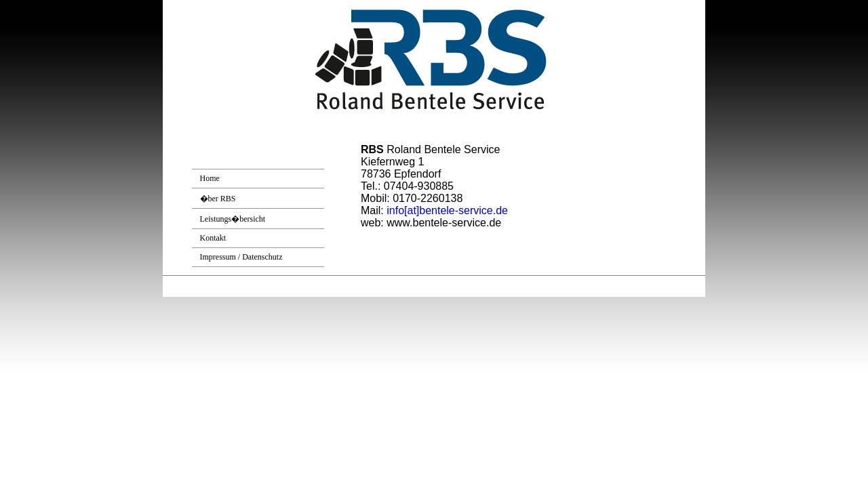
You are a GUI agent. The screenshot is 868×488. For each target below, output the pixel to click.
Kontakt (213, 238)
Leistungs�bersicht (233, 219)
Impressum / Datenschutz (241, 257)
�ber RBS (218, 199)
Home (210, 178)
